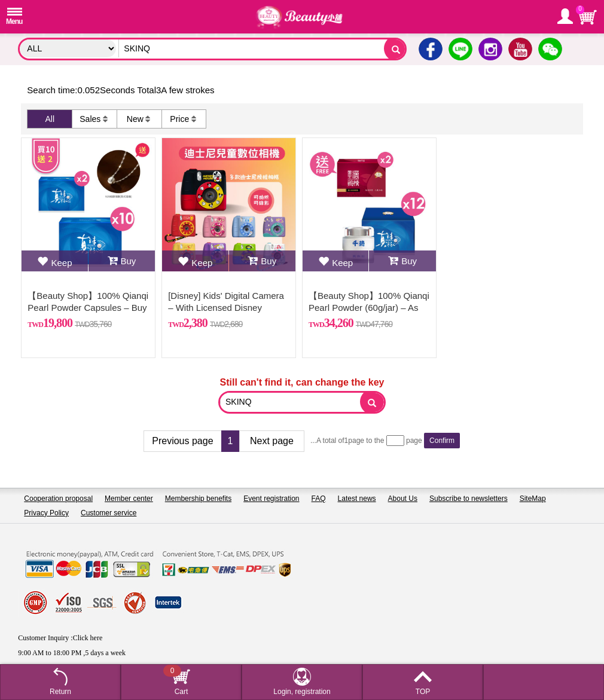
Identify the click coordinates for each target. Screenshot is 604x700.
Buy (122, 261)
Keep (54, 261)
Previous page (182, 441)
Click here (88, 638)
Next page (272, 441)
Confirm (442, 441)
